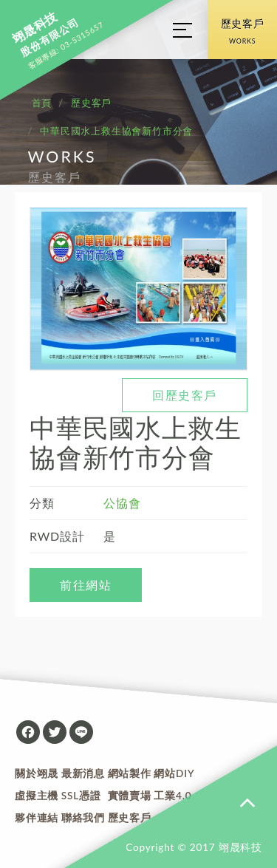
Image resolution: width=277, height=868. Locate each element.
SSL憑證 (81, 796)
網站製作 (130, 773)
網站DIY (174, 773)
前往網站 (86, 585)
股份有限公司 (45, 35)
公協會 (122, 503)
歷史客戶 (242, 34)
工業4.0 (172, 796)
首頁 (42, 103)
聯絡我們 (83, 818)
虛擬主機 (37, 796)
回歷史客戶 (185, 395)
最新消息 (83, 773)
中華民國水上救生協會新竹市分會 (116, 131)
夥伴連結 (37, 818)
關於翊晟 (37, 773)
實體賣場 (130, 796)
